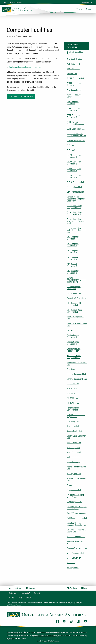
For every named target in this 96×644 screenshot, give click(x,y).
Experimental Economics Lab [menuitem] (77, 363)
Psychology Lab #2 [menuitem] (74, 502)
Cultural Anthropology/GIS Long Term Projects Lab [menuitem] (76, 280)
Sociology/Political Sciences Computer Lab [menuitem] (76, 524)
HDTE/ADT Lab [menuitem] (73, 403)
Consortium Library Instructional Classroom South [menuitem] (76, 230)
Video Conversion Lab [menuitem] (76, 558)
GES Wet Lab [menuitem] (72, 388)
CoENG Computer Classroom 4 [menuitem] (74, 176)
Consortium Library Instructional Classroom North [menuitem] (76, 221)
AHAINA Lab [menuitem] (72, 74)
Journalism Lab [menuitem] (73, 426)
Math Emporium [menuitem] (73, 448)
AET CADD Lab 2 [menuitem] (73, 69)
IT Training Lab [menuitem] (73, 421)
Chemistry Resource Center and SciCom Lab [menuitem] (76, 135)
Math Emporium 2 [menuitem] (74, 452)
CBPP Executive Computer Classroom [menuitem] (75, 123)
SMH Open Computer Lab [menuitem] (77, 518)
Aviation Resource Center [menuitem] (74, 96)
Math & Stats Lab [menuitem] (74, 443)
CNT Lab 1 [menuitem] (71, 145)
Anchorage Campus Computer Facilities (25, 67)
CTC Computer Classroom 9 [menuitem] (73, 272)
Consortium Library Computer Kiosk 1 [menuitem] (75, 207)
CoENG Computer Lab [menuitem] (76, 182)
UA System (12, 593)
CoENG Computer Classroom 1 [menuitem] (74, 156)
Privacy (29, 598)
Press (20, 598)
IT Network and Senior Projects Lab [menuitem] (76, 416)
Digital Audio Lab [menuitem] (74, 293)
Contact (37, 593)
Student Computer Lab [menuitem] (76, 537)
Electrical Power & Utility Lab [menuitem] (77, 324)
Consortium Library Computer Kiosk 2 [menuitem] (75, 213)
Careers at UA (25, 593)
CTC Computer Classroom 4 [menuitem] (73, 258)
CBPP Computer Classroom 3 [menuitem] (73, 116)
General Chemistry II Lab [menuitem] (77, 379)
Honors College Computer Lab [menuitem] (73, 409)
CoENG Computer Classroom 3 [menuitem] (74, 170)
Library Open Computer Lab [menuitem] (76, 437)
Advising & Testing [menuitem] (74, 59)
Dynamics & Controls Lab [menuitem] (77, 298)
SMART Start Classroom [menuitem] (76, 513)
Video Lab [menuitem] (71, 563)
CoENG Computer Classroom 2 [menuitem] (74, 163)
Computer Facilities (72, 46)
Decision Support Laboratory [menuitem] (74, 288)
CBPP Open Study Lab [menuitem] (76, 129)
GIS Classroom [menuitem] (73, 393)
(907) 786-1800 (16, 2)
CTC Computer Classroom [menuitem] (73, 238)
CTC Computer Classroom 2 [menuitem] (73, 245)
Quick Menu (86, 2)
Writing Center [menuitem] (73, 567)
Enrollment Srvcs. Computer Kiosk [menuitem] (74, 357)
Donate (11, 598)
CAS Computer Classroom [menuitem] (73, 103)
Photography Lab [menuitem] (74, 473)
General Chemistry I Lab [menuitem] (77, 374)
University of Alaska (18, 632)
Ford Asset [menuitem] (71, 369)
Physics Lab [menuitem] (72, 485)
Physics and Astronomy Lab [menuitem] (76, 479)
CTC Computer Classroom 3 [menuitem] (73, 251)
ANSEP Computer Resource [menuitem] (74, 84)
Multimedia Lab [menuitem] (73, 457)
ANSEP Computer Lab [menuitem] (76, 78)
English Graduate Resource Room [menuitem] (74, 350)
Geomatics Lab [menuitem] (73, 384)
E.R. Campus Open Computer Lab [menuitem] (74, 311)
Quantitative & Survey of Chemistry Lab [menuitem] (77, 507)
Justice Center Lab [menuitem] (74, 431)
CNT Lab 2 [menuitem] (71, 150)
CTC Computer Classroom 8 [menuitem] (73, 265)
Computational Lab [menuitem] (75, 187)
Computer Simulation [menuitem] (75, 192)
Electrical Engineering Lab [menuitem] (76, 318)
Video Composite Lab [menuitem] (75, 553)
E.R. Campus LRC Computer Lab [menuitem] (74, 304)
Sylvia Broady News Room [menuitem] (75, 542)
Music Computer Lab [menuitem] (75, 462)
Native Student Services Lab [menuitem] (76, 468)
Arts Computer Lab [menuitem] (74, 90)
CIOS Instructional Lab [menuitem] (76, 141)
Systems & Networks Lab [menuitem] (77, 548)
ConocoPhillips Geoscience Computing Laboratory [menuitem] (76, 199)
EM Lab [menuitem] (70, 330)
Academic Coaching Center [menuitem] (75, 53)
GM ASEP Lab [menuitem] (72, 398)
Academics (11, 36)
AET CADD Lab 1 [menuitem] (73, 64)
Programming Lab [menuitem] (74, 490)
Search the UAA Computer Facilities (21, 96)
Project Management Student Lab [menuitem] (75, 496)
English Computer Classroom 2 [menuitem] (74, 343)
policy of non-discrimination (44, 635)
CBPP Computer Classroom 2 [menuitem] (73, 109)
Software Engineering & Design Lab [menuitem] (76, 531)
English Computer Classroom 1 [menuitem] (74, 336)
